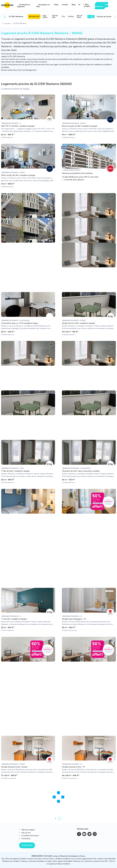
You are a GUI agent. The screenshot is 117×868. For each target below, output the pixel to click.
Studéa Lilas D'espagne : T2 (74, 619)
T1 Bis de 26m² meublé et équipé (15, 471)
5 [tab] (33, 118)
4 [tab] (30, 118)
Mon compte (87, 5)
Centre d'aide (27, 845)
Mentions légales (28, 830)
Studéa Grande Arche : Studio (14, 767)
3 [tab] (28, 118)
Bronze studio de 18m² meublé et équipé (80, 126)
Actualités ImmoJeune (30, 836)
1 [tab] (23, 118)
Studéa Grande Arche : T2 (73, 767)
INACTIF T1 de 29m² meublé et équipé (18, 126)
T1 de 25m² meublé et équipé (14, 619)
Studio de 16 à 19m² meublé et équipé (78, 323)
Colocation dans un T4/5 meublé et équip (20, 323)
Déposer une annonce (102, 6)
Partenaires (26, 839)
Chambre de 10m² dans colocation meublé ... (81, 471)
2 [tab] (26, 118)
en (79, 5)
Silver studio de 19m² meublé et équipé (18, 175)
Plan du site (26, 833)
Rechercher (34, 17)
